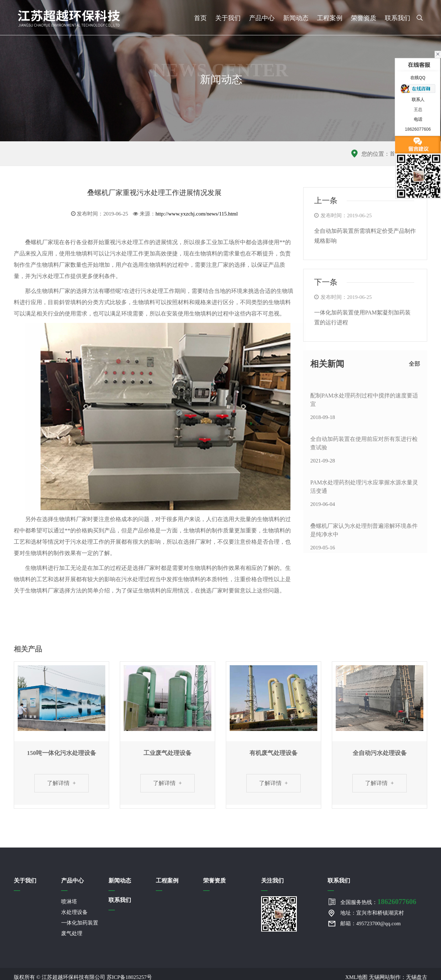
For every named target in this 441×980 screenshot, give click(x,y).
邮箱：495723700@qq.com (371, 923)
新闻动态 (296, 18)
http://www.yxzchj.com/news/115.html (197, 214)
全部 (414, 364)
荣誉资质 (364, 18)
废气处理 (72, 933)
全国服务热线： (378, 902)
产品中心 (262, 18)
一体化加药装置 (80, 923)
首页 (200, 18)
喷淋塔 (69, 902)
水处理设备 (74, 912)
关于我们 (228, 18)
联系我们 (398, 18)
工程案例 (330, 18)
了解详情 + (61, 783)
